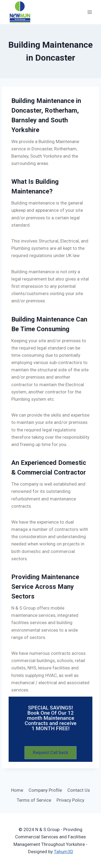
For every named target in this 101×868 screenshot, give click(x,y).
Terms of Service (34, 800)
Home (17, 790)
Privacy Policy (70, 800)
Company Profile (45, 790)
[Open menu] (90, 12)
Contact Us (79, 790)
